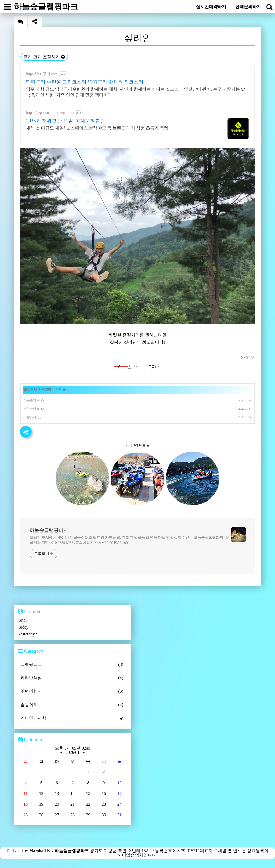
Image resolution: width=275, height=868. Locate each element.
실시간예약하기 (211, 7)
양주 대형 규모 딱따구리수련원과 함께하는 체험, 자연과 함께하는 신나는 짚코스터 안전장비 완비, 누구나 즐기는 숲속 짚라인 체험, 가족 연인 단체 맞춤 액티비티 (136, 92)
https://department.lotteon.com (49, 113)
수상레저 (30, 417)
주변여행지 (73, 691)
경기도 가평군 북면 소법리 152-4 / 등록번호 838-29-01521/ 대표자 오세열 (159, 851)
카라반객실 (73, 678)
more (249, 511)
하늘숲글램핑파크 (49, 530)
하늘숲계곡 (31, 400)
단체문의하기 (248, 7)
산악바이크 (31, 409)
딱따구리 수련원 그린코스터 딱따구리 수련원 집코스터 (85, 82)
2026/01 (73, 752)
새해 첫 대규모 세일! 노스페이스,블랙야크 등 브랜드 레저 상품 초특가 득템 (97, 128)
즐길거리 (30, 390)
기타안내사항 (73, 718)
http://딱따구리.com (42, 74)
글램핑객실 (73, 664)
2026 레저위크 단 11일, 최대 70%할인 (65, 121)
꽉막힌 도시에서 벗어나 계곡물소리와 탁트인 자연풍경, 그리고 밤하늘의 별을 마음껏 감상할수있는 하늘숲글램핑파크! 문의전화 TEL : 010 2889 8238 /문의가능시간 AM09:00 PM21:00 (129, 540)
